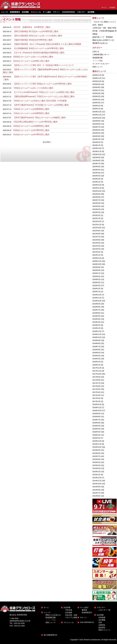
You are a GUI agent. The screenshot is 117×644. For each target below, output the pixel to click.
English (112, 7)
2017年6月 (96, 386)
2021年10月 (97, 228)
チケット (57, 12)
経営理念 (102, 628)
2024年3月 (96, 139)
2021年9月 (96, 231)
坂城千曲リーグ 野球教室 (103, 37)
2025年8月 (96, 87)
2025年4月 (96, 100)
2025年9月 (96, 84)
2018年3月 (96, 359)
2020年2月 (96, 289)
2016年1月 (96, 438)
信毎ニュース (97, 67)
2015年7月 (96, 456)
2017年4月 (96, 392)
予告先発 (69, 610)
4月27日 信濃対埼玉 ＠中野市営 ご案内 (32, 27)
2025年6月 (96, 93)
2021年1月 (96, 255)
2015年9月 (96, 450)
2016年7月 (96, 420)
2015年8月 (96, 453)
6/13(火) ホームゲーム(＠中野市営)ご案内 (31, 135)
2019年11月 (97, 298)
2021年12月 (97, 221)
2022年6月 (96, 203)
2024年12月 (97, 112)
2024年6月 (96, 130)
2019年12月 (97, 295)
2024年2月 (96, 142)
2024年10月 (97, 118)
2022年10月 (97, 191)
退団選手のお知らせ (100, 43)
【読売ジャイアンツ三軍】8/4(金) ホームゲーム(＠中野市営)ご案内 (43, 84)
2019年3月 (96, 322)
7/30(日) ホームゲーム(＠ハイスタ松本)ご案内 (33, 88)
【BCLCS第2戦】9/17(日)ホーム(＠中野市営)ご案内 (36, 31)
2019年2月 (96, 325)
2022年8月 (96, 197)
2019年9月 (96, 304)
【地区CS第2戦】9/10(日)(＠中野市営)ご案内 (33, 40)
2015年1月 (96, 475)
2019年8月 (96, 307)
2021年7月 (96, 237)
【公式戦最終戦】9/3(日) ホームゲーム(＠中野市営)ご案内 (39, 48)
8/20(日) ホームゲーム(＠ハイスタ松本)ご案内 (33, 57)
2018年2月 (96, 362)
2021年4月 (96, 246)
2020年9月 (96, 267)
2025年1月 (96, 109)
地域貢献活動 (97, 58)
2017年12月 (97, 368)
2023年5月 (96, 170)
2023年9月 (96, 157)
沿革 (100, 622)
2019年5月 (96, 316)
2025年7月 (96, 90)
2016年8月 (96, 417)
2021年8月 (96, 234)
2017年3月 (96, 395)
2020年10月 (97, 264)
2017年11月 (97, 371)
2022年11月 (97, 188)
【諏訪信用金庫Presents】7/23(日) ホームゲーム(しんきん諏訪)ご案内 (44, 96)
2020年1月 (96, 292)
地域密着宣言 (15, 12)
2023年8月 (96, 160)
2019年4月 (96, 319)
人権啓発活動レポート (101, 55)
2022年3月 (96, 212)
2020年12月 (97, 258)
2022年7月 (96, 200)
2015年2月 (96, 472)
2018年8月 (96, 343)
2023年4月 (96, 173)
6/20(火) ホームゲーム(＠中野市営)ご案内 (31, 130)
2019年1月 (96, 328)
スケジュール (36, 12)
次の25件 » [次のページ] (47, 142)
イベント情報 (97, 61)
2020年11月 (97, 261)
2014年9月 (96, 487)
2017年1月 (96, 401)
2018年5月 (96, 353)
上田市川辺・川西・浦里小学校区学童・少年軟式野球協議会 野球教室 (105, 31)
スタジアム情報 (71, 617)
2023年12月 (97, 148)
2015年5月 (96, 462)
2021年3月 (96, 249)
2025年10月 (97, 81)
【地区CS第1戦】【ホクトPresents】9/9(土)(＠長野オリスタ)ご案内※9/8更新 (47, 44)
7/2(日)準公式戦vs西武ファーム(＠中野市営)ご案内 (35, 122)
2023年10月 (97, 154)
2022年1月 (96, 218)
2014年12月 (97, 478)
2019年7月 (96, 310)
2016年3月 (96, 432)
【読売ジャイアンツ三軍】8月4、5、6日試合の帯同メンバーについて (44, 65)
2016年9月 (96, 414)
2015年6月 (96, 459)
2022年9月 (96, 194)
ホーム (104, 7)
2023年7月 (96, 164)
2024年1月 (96, 145)
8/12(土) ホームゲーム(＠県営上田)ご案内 (31, 61)
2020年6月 (96, 276)
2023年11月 (97, 151)
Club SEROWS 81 (87, 622)
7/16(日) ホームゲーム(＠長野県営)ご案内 (31, 109)
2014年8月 (96, 490)
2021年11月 (97, 225)
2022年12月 (97, 185)
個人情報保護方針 (51, 635)
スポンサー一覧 (104, 610)
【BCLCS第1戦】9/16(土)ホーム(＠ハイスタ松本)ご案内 (38, 36)
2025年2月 (96, 106)
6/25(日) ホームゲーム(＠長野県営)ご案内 (31, 126)
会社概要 (102, 620)
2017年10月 (97, 374)
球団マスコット (104, 630)
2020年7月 (96, 273)
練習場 (84, 610)
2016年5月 (96, 426)
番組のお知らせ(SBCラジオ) (103, 40)
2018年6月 (96, 350)
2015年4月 (96, 465)
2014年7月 (96, 493)
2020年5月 (96, 279)
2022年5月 (96, 206)
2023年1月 (96, 182)
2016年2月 (96, 435)
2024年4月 (96, 136)
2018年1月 (96, 365)
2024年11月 (97, 115)
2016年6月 (96, 423)
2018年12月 (97, 331)
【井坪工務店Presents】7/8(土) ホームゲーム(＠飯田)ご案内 (40, 118)
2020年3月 (96, 285)
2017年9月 (96, 377)
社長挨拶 (102, 617)
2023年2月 (96, 179)
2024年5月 (96, 133)
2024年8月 (96, 124)
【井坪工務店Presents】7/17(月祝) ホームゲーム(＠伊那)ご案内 (41, 105)
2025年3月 (96, 103)
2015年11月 (97, 444)
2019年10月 (97, 301)
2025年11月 (97, 78)
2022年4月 (96, 209)
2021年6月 (96, 240)
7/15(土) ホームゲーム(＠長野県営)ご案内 (31, 113)
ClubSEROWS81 (68, 12)
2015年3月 (96, 468)
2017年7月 (96, 383)
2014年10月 (97, 484)
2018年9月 (96, 340)
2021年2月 (96, 252)
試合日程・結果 (71, 615)
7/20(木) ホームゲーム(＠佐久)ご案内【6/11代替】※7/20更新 (40, 101)
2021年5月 (96, 243)
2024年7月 (96, 127)
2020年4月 (96, 282)
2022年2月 (96, 215)
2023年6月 (96, 167)
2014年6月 (96, 496)
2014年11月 (97, 481)
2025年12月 (97, 75)
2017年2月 (96, 398)
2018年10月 (97, 337)
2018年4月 (96, 356)
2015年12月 (97, 441)
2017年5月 (96, 389)
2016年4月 (96, 429)
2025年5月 (96, 96)
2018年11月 (97, 334)
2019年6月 (96, 313)
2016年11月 (97, 407)
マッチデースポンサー (101, 64)
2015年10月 (97, 447)
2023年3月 (96, 176)
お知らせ (96, 51)
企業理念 (102, 625)
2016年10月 (97, 410)
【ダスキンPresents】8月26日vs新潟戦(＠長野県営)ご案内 (39, 53)
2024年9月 (96, 121)
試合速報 (69, 613)
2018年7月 (96, 347)
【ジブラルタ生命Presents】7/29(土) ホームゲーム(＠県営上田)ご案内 (44, 92)
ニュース (47, 612)
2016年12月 (97, 404)
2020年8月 (96, 270)
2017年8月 (96, 380)
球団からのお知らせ (53, 615)
